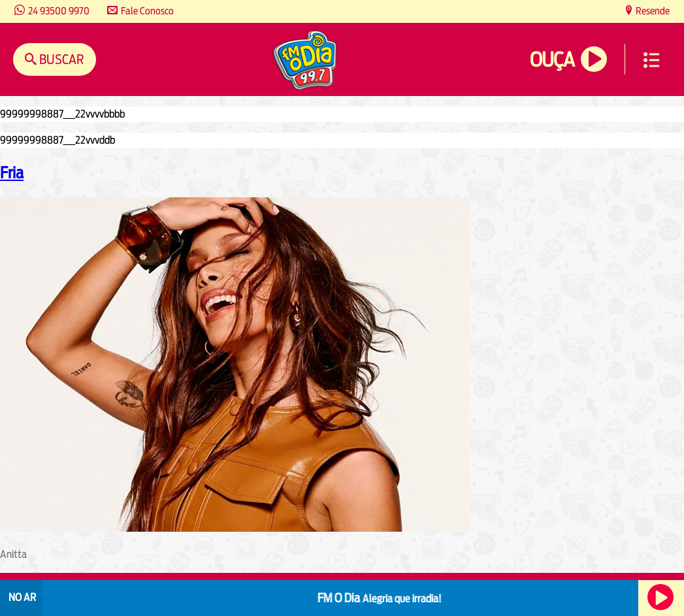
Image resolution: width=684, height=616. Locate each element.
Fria (12, 172)
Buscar (60, 59)
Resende (652, 11)
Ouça (552, 60)
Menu (651, 60)
